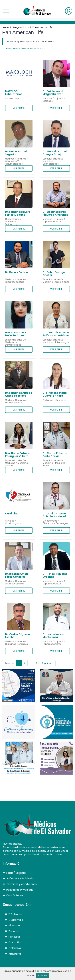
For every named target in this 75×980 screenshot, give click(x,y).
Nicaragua (15, 925)
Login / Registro (16, 873)
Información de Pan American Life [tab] (26, 49)
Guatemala (16, 920)
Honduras (15, 937)
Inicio (6, 27)
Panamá (14, 931)
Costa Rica (15, 942)
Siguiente (48, 663)
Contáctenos (15, 895)
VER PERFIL (19, 108)
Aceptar (43, 976)
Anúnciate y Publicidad (21, 878)
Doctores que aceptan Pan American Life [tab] (30, 41)
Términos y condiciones (22, 884)
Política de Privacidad (20, 890)
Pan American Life (42, 27)
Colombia (15, 948)
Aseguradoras (21, 27)
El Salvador (15, 914)
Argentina (15, 954)
